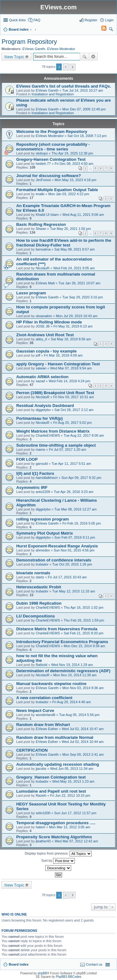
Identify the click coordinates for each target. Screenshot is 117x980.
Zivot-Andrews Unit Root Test (45, 335)
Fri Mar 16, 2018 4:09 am (63, 355)
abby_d (41, 339)
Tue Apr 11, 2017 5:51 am (71, 464)
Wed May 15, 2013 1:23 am (73, 781)
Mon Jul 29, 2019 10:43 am (77, 316)
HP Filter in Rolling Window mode (49, 322)
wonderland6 (45, 715)
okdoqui (42, 153)
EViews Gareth (34, 49)
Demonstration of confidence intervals (54, 560)
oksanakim (44, 316)
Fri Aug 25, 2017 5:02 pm (73, 423)
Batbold (41, 665)
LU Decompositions (36, 616)
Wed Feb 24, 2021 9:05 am (74, 268)
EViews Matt (45, 283)
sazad (40, 381)
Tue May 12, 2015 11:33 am (74, 591)
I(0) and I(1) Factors (35, 473)
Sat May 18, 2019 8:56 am (71, 339)
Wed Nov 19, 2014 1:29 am (72, 665)
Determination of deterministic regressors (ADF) (63, 671)
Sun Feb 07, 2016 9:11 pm (75, 537)
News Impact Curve (35, 711)
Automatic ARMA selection (42, 377)
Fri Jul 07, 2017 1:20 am (68, 449)
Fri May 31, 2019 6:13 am (73, 326)
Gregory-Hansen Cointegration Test (51, 159)
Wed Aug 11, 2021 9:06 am (83, 215)
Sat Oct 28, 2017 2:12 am (74, 410)
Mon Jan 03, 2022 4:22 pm (69, 194)
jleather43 (43, 841)
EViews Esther (47, 729)
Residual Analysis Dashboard (45, 406)
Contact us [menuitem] (94, 964)
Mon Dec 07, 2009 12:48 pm (84, 109)
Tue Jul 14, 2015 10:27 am (83, 90)
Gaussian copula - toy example (46, 351)
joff (38, 355)
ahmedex (43, 550)
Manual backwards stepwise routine (51, 684)
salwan (41, 368)
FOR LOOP (27, 459)
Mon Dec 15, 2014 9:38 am (84, 646)
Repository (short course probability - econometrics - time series (53, 147)
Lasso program (31, 293)
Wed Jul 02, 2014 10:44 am (83, 742)
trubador (42, 564)
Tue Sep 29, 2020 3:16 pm (83, 297)
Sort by (58, 861)
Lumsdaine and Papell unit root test (51, 791)
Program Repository (29, 42)
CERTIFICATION (32, 750)
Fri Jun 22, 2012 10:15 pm (70, 795)
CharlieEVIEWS (48, 435)
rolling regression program (43, 519)
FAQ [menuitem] (37, 20)
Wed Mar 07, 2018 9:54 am (71, 368)
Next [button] (73, 67)
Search (85, 57)
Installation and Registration (53, 94)
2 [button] (66, 67)
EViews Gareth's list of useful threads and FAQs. (64, 86)
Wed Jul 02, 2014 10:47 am (83, 729)
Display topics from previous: (58, 854)
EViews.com (58, 7)
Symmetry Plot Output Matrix (45, 533)
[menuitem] (101, 29)
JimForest (43, 180)
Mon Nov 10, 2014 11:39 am (75, 675)
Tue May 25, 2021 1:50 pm (70, 229)
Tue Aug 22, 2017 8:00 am (84, 435)
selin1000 (43, 813)
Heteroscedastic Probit (39, 587)
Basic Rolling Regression (41, 224)
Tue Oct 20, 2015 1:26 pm (72, 564)
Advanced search (93, 57)
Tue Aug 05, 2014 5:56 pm (79, 715)
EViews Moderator (61, 49)
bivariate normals (33, 573)
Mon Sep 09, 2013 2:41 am (83, 754)
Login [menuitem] (109, 20)
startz (40, 577)
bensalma (43, 249)
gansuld (42, 464)
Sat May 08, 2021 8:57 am (74, 249)
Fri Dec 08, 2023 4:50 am (74, 164)
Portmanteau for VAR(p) (39, 418)
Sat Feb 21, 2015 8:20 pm (83, 633)
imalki (40, 194)
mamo (40, 449)
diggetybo (43, 410)
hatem (40, 827)
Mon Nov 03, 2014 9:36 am (83, 688)
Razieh (41, 795)
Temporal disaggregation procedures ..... (56, 823)
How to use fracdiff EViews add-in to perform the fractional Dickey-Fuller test (64, 243)
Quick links (17, 20)
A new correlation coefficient (44, 698)
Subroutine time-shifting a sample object (56, 445)
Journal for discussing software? (49, 176)
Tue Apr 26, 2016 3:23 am (74, 492)
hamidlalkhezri (46, 478)
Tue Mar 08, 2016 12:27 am (75, 509)
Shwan (41, 229)
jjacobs (41, 769)
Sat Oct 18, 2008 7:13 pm (87, 136)
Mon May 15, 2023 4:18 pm (76, 180)
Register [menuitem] (91, 20)
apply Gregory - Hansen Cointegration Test (58, 364)
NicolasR (42, 268)
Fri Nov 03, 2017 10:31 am (74, 397)
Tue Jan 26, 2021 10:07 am (80, 283)
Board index (19, 964)
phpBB (42, 973)
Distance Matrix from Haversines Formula (57, 629)
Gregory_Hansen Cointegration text (51, 777)
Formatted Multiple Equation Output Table (57, 190)
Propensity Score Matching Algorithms (54, 837)
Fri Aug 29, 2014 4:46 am (72, 702)
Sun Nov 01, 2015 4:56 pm (74, 550)
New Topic (14, 57)
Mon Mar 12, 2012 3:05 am (70, 827)
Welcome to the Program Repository (52, 132)
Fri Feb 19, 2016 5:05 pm (82, 523)
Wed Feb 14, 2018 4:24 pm (69, 381)
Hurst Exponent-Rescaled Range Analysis (57, 546)
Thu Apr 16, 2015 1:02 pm (83, 607)
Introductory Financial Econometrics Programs (62, 642)
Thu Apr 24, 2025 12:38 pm (72, 153)
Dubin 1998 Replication (39, 603)
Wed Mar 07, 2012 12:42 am (76, 841)
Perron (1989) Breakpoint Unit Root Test (55, 393)
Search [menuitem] (111, 30)
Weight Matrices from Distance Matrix (53, 431)
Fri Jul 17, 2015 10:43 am (68, 577)
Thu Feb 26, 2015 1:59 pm (84, 620)
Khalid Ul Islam (47, 215)
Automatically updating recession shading (58, 764)
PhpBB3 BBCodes (69, 977)
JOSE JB (43, 326)
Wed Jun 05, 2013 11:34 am (72, 769)
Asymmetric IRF (32, 487)
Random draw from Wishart (43, 725)
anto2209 (43, 492)
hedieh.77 (43, 164)
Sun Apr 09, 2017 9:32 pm (81, 478)
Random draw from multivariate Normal (55, 737)
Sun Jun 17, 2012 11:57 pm (75, 813)
